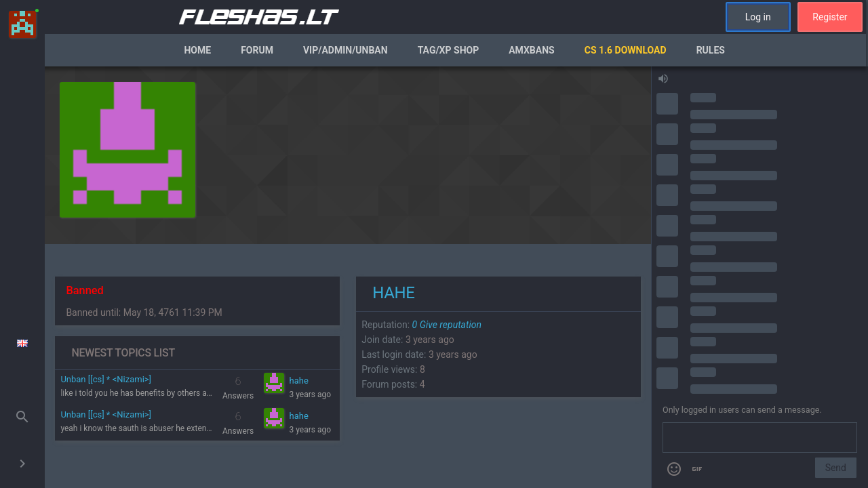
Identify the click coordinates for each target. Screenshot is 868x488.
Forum (257, 50)
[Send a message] (760, 438)
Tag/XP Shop (449, 50)
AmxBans (532, 50)
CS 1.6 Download (626, 50)
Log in (758, 17)
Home (197, 50)
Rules (711, 50)
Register (830, 17)
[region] (348, 277)
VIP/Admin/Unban (346, 50)
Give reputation (447, 325)
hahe (299, 381)
